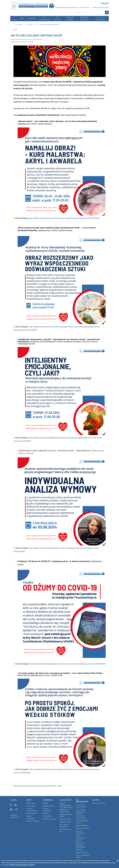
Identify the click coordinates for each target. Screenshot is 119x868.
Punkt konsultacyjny (82, 828)
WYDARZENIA (32, 19)
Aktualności (31, 24)
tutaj (59, 786)
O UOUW (14, 19)
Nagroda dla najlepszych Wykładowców (81, 845)
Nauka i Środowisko (31, 817)
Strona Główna (18, 24)
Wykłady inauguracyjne (48, 810)
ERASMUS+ (80, 850)
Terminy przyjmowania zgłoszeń (81, 838)
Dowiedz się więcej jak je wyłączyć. (22, 865)
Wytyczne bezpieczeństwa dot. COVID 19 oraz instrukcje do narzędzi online (66, 807)
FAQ (78, 7)
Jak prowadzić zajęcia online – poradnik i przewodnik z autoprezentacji (81, 814)
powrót (14, 30)
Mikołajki (46, 813)
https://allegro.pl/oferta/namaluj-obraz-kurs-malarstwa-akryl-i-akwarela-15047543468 (64, 218)
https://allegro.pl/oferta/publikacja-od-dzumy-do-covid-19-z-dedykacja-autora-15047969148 (67, 664)
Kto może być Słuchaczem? (64, 826)
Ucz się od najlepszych (100, 19)
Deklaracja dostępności (15, 816)
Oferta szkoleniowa (99, 803)
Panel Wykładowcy (82, 825)
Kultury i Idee (31, 803)
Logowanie (71, 7)
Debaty (46, 803)
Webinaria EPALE (82, 852)
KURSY (22, 19)
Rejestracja (60, 7)
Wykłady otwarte (49, 806)
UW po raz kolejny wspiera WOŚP (49, 24)
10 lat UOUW (47, 816)
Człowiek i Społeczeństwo (32, 810)
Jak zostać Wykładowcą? (80, 832)
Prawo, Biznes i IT (32, 813)
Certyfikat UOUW (65, 822)
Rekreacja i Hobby (33, 821)
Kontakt (83, 7)
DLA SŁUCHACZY (57, 19)
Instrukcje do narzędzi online (81, 806)
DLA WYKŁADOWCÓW (45, 19)
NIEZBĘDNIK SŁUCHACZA (84, 19)
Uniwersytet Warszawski (100, 7)
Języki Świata (31, 806)
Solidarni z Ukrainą (49, 819)
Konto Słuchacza (65, 819)
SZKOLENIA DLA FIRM (70, 19)
